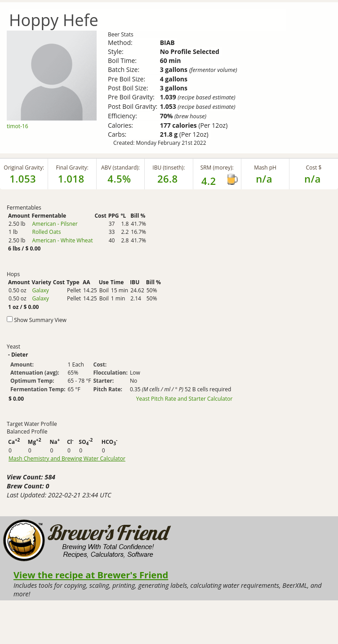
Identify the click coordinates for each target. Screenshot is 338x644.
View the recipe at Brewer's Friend (91, 575)
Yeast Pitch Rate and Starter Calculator (185, 399)
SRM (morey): (217, 168)
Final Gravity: (72, 168)
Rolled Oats (46, 232)
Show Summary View (40, 320)
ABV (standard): (120, 168)
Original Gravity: (24, 168)
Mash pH (265, 168)
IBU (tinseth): (169, 168)
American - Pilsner (55, 224)
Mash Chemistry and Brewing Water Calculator (67, 459)
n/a (313, 179)
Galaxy (40, 290)
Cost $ (314, 168)
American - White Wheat (62, 240)
